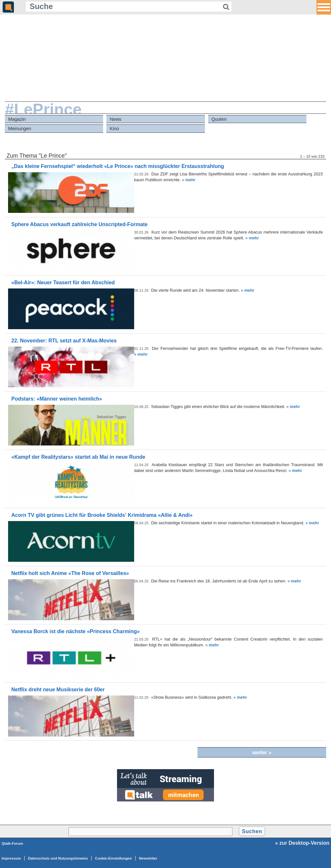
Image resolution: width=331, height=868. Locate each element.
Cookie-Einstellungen (113, 858)
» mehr (189, 180)
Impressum (11, 858)
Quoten (219, 119)
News (116, 119)
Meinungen (20, 129)
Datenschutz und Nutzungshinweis (58, 858)
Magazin (17, 119)
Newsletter (148, 858)
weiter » (262, 753)
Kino (115, 129)
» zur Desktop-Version (302, 843)
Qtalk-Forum (12, 843)
